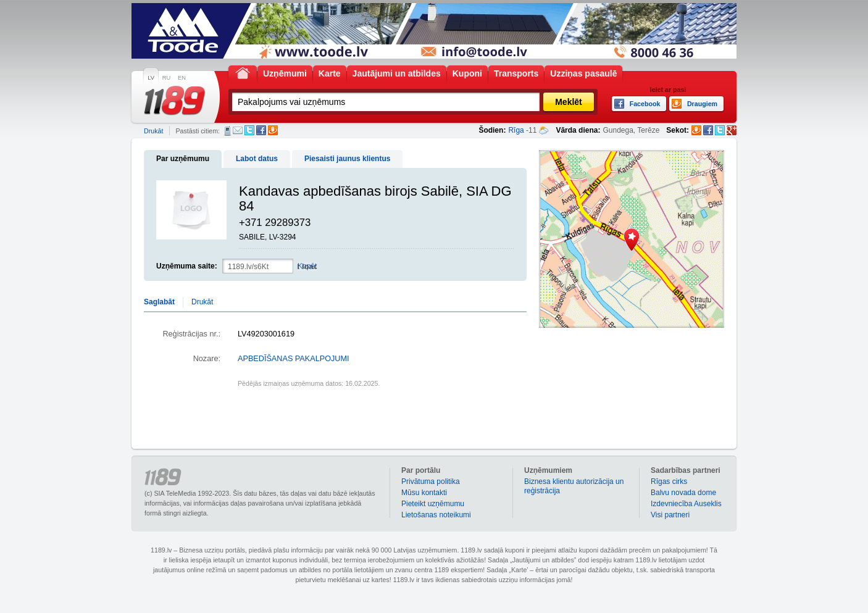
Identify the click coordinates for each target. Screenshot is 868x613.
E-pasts (238, 130)
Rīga (516, 130)
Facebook (261, 130)
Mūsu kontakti (424, 493)
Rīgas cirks (669, 482)
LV (151, 78)
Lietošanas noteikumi (436, 515)
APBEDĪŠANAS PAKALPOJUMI (294, 359)
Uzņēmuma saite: (187, 266)
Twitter (249, 130)
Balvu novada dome (683, 493)
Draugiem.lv (273, 130)
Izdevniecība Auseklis (686, 504)
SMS (227, 131)
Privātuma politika (431, 482)
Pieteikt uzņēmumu (433, 504)
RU (166, 78)
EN (182, 78)
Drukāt (153, 131)
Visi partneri (670, 515)
